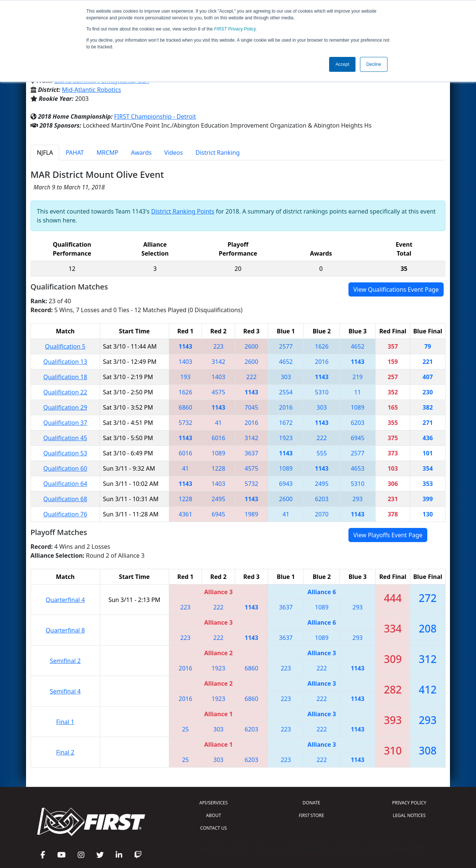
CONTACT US (213, 828)
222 (251, 377)
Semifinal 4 (65, 691)
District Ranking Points (183, 211)
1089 (358, 407)
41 (218, 423)
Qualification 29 (65, 407)
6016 (218, 438)
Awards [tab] (141, 153)
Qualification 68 (65, 499)
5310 (322, 392)
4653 (358, 468)
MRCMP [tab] (107, 153)
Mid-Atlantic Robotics (92, 90)
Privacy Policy (235, 29)
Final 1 (65, 722)
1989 (252, 514)
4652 (358, 346)
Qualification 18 (65, 377)
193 (185, 377)
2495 (322, 484)
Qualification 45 (65, 438)
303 (286, 377)
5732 (185, 423)
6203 (358, 423)
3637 (252, 453)
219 (358, 377)
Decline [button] (374, 64)
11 (357, 392)
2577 (286, 346)
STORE (311, 815)
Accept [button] (342, 64)
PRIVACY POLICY (409, 803)
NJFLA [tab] (45, 153)
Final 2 (65, 752)
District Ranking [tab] (218, 153)
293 (358, 499)
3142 (218, 362)
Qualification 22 (65, 392)
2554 (286, 392)
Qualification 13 (65, 362)
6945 (358, 438)
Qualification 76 (65, 514)
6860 (185, 407)
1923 (286, 438)
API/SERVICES (213, 803)
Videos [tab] (174, 153)
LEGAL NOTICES (409, 815)
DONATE (311, 803)
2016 (322, 362)
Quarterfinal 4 (65, 600)
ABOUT (213, 815)
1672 (286, 423)
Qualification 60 (65, 468)
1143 (185, 346)
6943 (286, 484)
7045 (252, 407)
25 (185, 729)
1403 (185, 362)
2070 (322, 514)
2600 (252, 346)
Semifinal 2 (65, 661)
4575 (218, 392)
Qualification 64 (65, 484)
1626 (322, 346)
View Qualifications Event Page (396, 289)
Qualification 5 (65, 346)
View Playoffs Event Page (388, 535)
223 (218, 346)
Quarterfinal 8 (65, 630)
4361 (185, 514)
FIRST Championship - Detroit (155, 116)
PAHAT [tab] (75, 153)
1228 (218, 468)
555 (321, 453)
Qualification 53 (65, 453)
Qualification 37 (65, 423)
